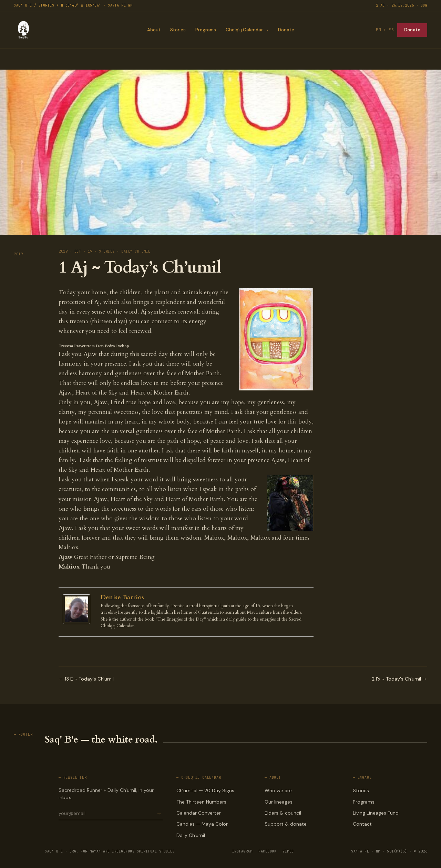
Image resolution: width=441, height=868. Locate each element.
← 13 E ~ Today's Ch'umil (86, 679)
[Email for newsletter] (107, 813)
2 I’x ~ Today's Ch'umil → (399, 679)
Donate (286, 30)
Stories (178, 30)
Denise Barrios (122, 597)
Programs (205, 30)
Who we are (278, 790)
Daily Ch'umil (191, 835)
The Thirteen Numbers (201, 802)
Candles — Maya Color (202, 824)
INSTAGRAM (242, 851)
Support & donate (286, 824)
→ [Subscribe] (159, 813)
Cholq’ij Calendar (244, 30)
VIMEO (288, 851)
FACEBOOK (267, 851)
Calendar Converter (199, 813)
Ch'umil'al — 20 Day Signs (205, 790)
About (153, 30)
